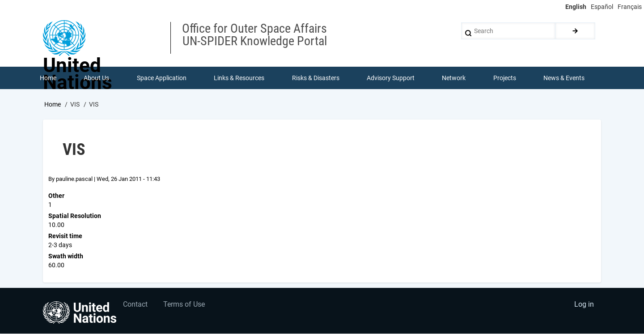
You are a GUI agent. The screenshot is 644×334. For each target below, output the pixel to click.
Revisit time (65, 236)
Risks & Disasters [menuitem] (316, 78)
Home (53, 104)
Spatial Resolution (75, 216)
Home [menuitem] (48, 78)
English (576, 7)
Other (56, 196)
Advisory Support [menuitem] (391, 78)
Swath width (66, 256)
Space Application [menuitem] (162, 78)
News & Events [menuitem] (564, 78)
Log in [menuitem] (584, 305)
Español (602, 7)
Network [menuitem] (454, 78)
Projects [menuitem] (505, 78)
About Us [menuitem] (96, 78)
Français (630, 7)
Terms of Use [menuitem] (184, 305)
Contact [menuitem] (136, 305)
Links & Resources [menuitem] (239, 78)
